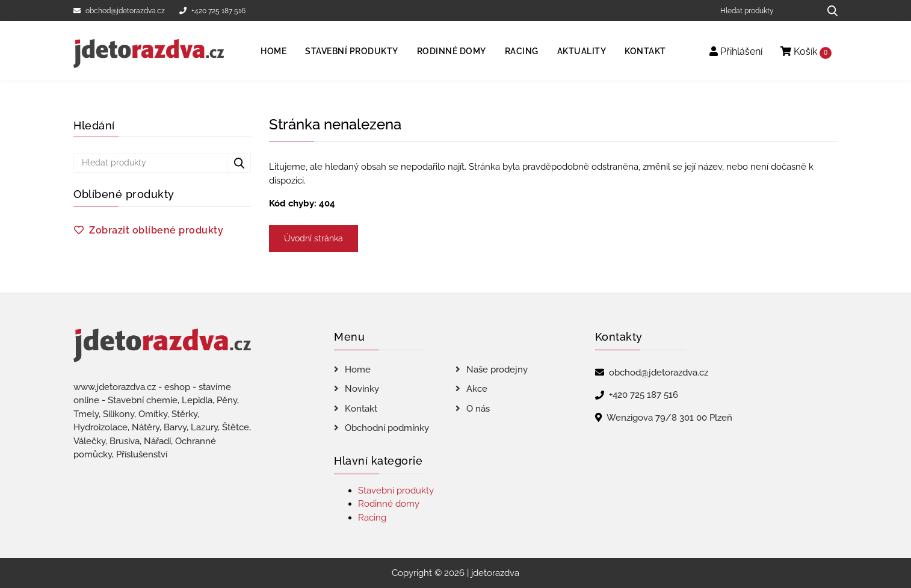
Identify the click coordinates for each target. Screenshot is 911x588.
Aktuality (582, 51)
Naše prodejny (497, 370)
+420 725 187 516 (212, 11)
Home (273, 51)
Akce (477, 389)
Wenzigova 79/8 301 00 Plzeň (669, 418)
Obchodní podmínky (387, 428)
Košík (806, 52)
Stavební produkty (352, 51)
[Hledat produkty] (766, 11)
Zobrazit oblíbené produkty (156, 230)
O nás (478, 409)
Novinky (362, 389)
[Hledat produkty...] (828, 11)
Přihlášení (736, 51)
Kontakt (645, 51)
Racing (522, 51)
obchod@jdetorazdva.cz (119, 11)
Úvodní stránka (313, 238)
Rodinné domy (452, 51)
